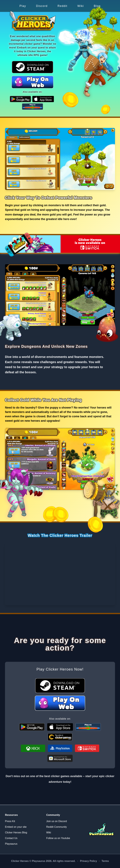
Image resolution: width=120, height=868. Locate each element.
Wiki (81, 6)
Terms (105, 861)
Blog (97, 6)
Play (23, 6)
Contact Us (11, 838)
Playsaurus (11, 844)
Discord (42, 6)
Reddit (62, 6)
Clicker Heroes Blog (16, 833)
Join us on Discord (57, 821)
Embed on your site (16, 827)
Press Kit (10, 821)
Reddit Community (57, 827)
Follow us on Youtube (58, 838)
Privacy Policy (89, 861)
